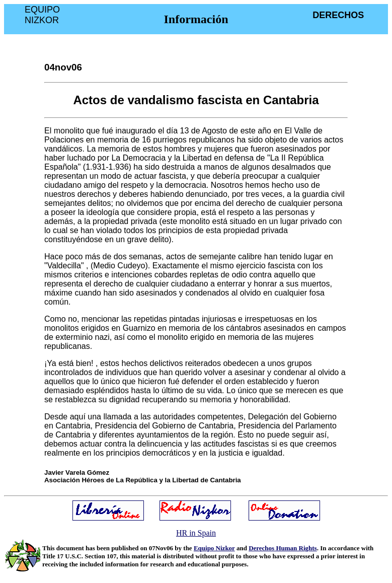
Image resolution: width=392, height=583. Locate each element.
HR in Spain (196, 533)
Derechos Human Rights (283, 548)
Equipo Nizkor (214, 548)
